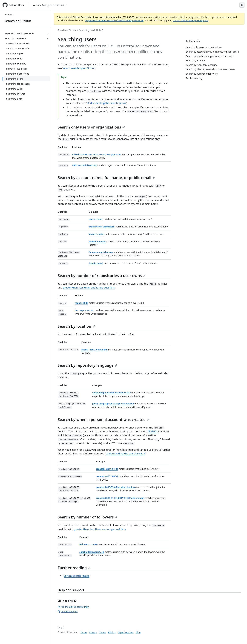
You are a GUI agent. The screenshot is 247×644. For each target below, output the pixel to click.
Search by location (76, 326)
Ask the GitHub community (73, 607)
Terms (84, 632)
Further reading (74, 568)
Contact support (68, 611)
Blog (138, 632)
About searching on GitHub (79, 68)
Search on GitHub (18, 21)
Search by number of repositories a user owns (102, 276)
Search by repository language (88, 365)
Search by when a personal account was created (104, 419)
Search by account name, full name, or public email (106, 178)
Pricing (112, 632)
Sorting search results (77, 576)
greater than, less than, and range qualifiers (89, 288)
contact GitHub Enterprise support (190, 20)
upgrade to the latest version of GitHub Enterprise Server (114, 20)
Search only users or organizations (91, 127)
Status (102, 632)
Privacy (93, 632)
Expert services (126, 632)
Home (9, 15)
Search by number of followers (88, 517)
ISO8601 (153, 431)
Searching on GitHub (90, 30)
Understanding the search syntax (107, 103)
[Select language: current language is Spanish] (242, 5)
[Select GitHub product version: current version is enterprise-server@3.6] (50, 5)
